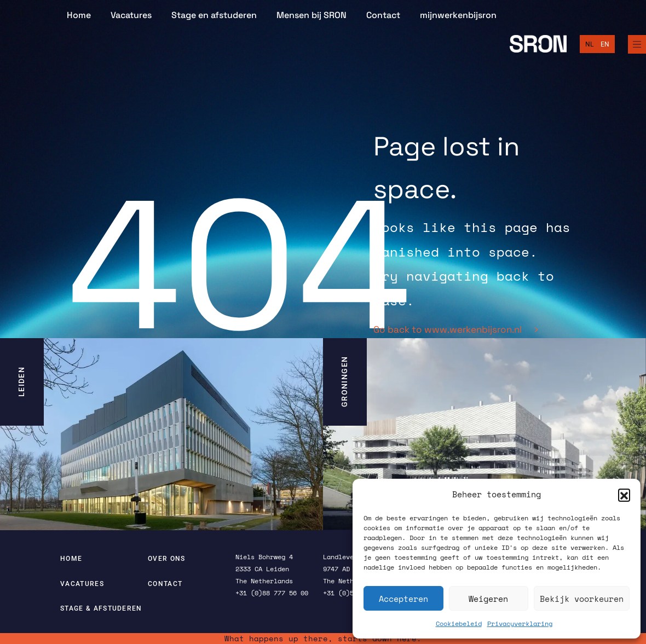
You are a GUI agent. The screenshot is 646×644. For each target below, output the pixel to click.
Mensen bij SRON (312, 15)
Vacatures (131, 15)
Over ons (167, 559)
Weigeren (488, 599)
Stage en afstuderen (214, 15)
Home (79, 15)
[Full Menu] (636, 45)
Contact (383, 15)
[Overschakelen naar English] (604, 45)
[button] (624, 495)
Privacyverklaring (520, 623)
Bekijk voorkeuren (582, 599)
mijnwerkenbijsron (458, 15)
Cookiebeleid (459, 623)
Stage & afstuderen (101, 608)
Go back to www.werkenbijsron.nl (455, 329)
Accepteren (403, 599)
